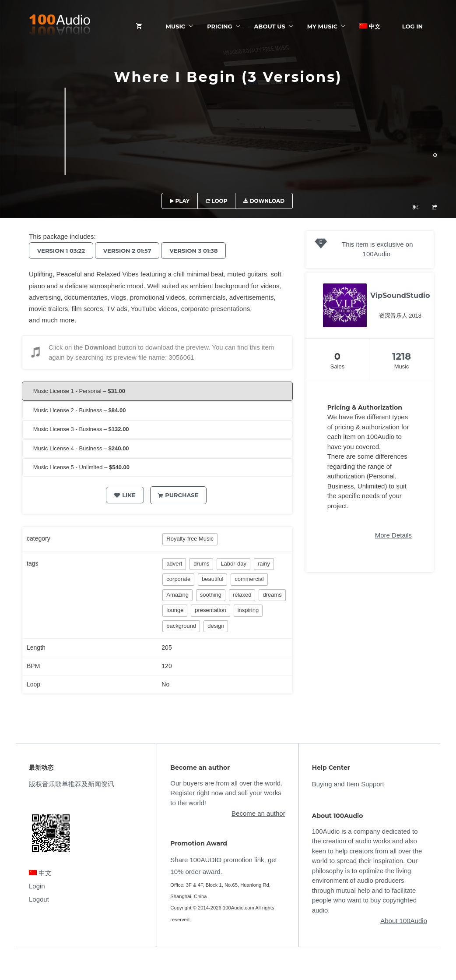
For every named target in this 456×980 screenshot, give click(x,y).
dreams (272, 595)
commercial (249, 579)
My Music (322, 26)
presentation (210, 610)
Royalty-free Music (190, 539)
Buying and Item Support (348, 784)
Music (176, 26)
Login (37, 886)
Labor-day (233, 564)
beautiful (212, 579)
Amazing (177, 595)
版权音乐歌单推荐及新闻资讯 (72, 784)
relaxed (242, 595)
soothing (211, 595)
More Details (393, 535)
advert (174, 564)
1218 (402, 356)
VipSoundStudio (400, 295)
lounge (175, 610)
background (181, 626)
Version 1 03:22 (62, 251)
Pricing (219, 26)
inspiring (248, 610)
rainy (264, 564)
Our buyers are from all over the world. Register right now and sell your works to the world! (226, 793)
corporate (178, 579)
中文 (370, 26)
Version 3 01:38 (198, 251)
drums (201, 564)
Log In (412, 26)
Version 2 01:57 (130, 251)
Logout (39, 899)
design (216, 626)
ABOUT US (270, 26)
